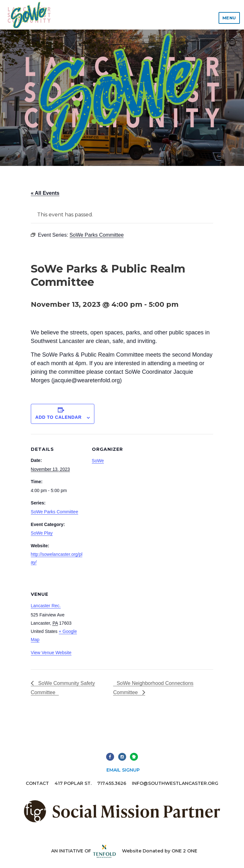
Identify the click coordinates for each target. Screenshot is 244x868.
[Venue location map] (125, 623)
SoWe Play (42, 533)
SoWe (98, 461)
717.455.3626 (112, 783)
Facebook (110, 757)
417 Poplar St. (73, 783)
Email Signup (123, 770)
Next (134, 757)
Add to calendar (58, 417)
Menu (229, 18)
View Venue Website (51, 653)
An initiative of (84, 851)
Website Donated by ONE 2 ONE (160, 851)
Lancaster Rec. (46, 606)
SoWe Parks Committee (54, 512)
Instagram (122, 757)
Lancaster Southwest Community (29, 15)
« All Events (45, 193)
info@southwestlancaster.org (175, 783)
